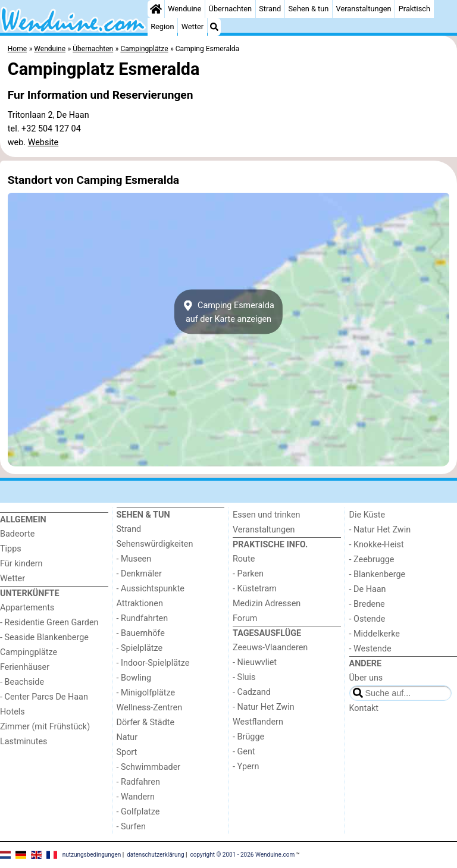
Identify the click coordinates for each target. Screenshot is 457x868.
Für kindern (21, 564)
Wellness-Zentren (150, 708)
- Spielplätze (140, 648)
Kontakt (364, 708)
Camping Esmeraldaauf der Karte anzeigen (228, 312)
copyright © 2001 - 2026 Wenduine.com (243, 855)
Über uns (366, 678)
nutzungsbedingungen (92, 855)
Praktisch (414, 9)
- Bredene (367, 604)
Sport (127, 752)
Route (244, 559)
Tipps (11, 549)
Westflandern (258, 722)
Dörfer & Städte (146, 723)
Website (43, 142)
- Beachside (22, 682)
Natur (127, 737)
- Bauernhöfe (141, 633)
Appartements (27, 608)
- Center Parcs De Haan (44, 697)
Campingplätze (29, 652)
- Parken (248, 574)
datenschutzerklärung (155, 855)
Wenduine (184, 9)
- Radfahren (138, 782)
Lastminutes (24, 742)
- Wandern (136, 797)
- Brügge (248, 737)
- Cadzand (252, 692)
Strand (270, 9)
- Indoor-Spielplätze (153, 663)
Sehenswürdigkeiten (155, 544)
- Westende (370, 649)
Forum (245, 618)
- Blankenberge (378, 574)
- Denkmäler (139, 574)
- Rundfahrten (143, 618)
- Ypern (246, 767)
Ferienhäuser (25, 667)
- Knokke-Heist (377, 545)
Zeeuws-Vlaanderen (270, 648)
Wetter (192, 26)
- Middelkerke (375, 634)
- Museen (134, 559)
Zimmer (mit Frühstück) (45, 727)
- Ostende (367, 619)
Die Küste (367, 515)
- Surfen (131, 827)
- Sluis (244, 677)
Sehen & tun (309, 9)
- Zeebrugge (372, 560)
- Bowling (134, 678)
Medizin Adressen (267, 604)
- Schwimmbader (149, 767)
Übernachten (230, 9)
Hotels (12, 712)
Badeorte (17, 534)
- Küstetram (255, 589)
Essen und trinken (267, 515)
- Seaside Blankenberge (44, 637)
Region (162, 26)
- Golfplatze (138, 812)
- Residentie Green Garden (49, 623)
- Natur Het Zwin (264, 707)
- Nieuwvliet (255, 662)
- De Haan (368, 589)
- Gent (244, 752)
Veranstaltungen (364, 9)
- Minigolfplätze (146, 693)
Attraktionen (140, 604)
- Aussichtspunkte (151, 589)
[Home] (156, 9)
